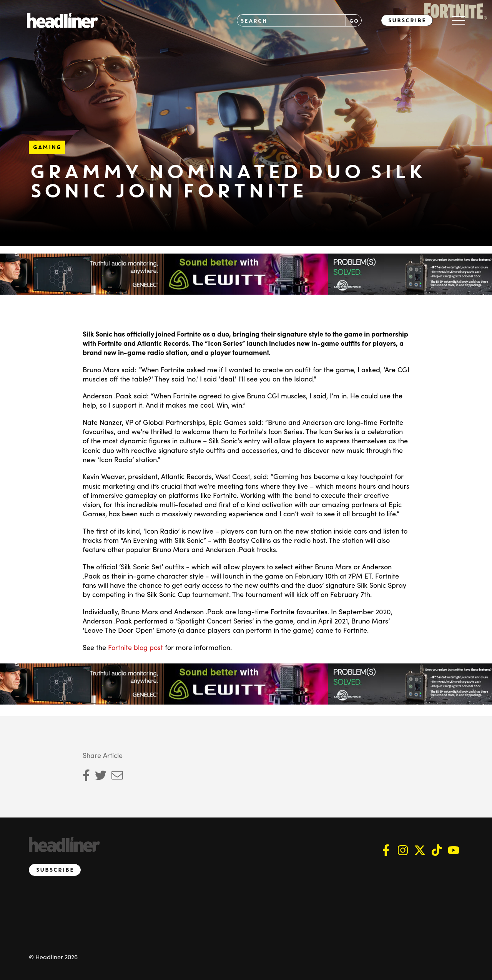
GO (354, 21)
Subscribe (407, 20)
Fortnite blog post (135, 647)
